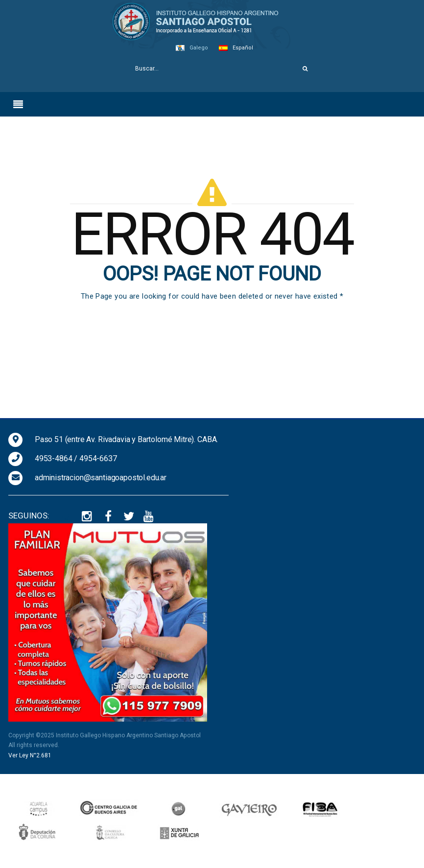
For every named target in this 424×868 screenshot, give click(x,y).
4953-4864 (54, 458)
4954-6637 (98, 458)
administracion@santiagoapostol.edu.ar (101, 478)
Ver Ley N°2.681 (30, 755)
